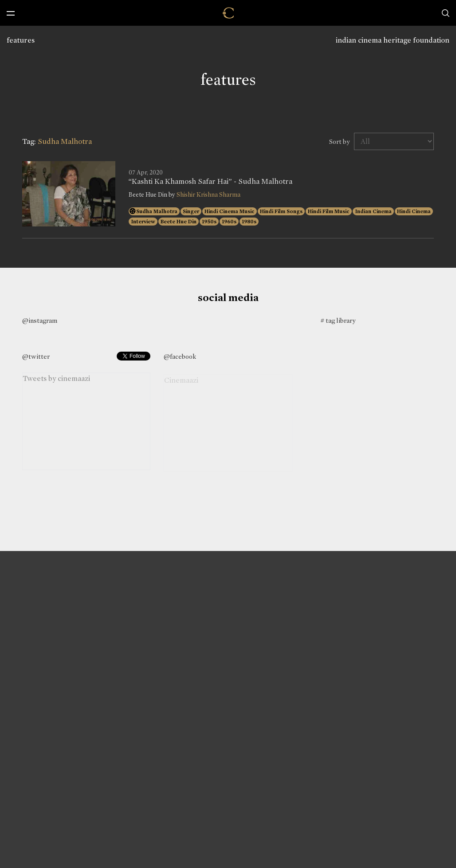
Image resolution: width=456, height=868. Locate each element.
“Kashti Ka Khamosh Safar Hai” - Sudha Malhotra (210, 182)
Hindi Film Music (329, 211)
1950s (209, 222)
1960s (229, 222)
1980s (249, 222)
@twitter (36, 357)
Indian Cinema (373, 211)
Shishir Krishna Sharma (208, 195)
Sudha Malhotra (157, 211)
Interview (143, 222)
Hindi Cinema (414, 211)
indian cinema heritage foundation (393, 40)
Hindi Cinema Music (230, 211)
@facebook (180, 357)
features (21, 40)
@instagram (40, 321)
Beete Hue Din (179, 222)
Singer (191, 211)
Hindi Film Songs (281, 211)
